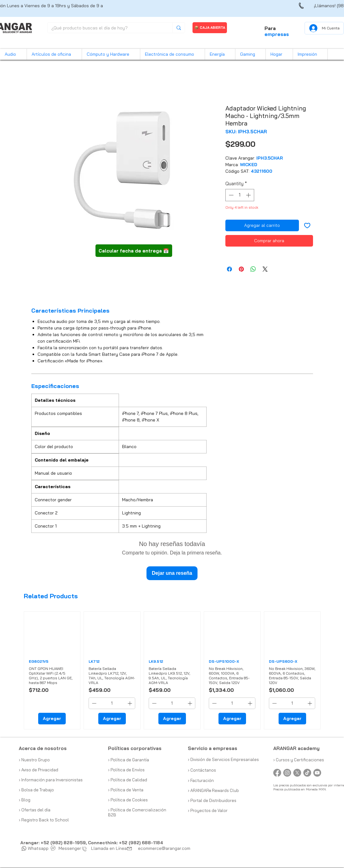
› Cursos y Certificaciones (299, 760)
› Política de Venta (126, 790)
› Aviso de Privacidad (39, 770)
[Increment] (249, 195)
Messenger (66, 848)
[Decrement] (231, 195)
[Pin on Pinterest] (241, 269)
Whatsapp (35, 848)
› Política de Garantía (128, 760)
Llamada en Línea (106, 848)
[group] (172, 670)
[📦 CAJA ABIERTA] (210, 28)
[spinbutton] (240, 195)
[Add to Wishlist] (307, 225)
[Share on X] (265, 269)
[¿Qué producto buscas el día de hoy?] (105, 28)
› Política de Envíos (126, 770)
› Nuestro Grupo (34, 760)
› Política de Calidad (128, 780)
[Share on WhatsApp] (253, 269)
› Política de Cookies (128, 800)
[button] (13, 54)
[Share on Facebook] (229, 269)
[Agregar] (52, 719)
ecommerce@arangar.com (164, 848)
